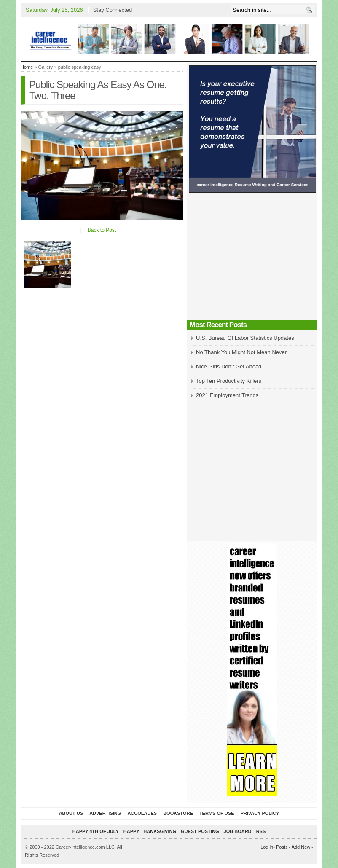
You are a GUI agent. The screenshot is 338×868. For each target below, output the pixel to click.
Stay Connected (113, 10)
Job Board (238, 831)
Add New (301, 847)
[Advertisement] (252, 258)
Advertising (105, 813)
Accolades (142, 813)
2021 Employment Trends (227, 395)
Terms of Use (217, 813)
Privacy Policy (260, 813)
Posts (282, 847)
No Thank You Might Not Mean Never (241, 352)
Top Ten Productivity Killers (229, 381)
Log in (267, 847)
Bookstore (178, 813)
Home (27, 67)
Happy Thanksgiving (150, 831)
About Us (71, 813)
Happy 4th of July (96, 831)
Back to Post (102, 230)
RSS (261, 831)
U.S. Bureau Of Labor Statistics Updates (245, 338)
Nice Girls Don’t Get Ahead (229, 367)
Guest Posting (200, 831)
